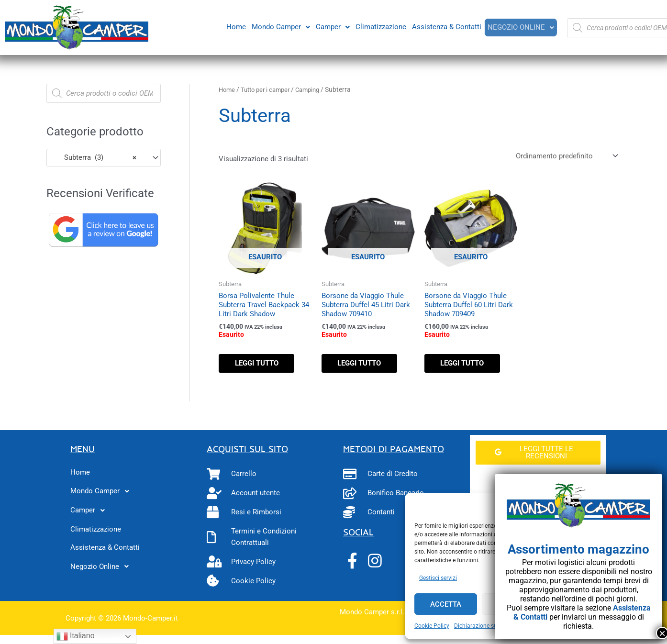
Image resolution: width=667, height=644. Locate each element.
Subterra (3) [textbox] (94, 157)
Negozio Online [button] (520, 27)
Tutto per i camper (269, 89)
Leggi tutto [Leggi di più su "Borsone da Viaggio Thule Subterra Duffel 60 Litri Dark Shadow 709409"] (466, 365)
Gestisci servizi (438, 578)
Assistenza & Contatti (446, 26)
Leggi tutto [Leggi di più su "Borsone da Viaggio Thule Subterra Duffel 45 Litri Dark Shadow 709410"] (363, 365)
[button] (280, 27)
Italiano (76, 636)
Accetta (446, 604)
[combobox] (104, 158)
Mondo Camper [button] (280, 26)
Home (235, 26)
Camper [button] (332, 26)
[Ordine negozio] (565, 156)
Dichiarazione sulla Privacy (489, 626)
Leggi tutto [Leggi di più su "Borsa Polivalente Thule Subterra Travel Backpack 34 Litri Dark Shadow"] (260, 365)
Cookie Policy (432, 626)
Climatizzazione (380, 26)
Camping (315, 89)
